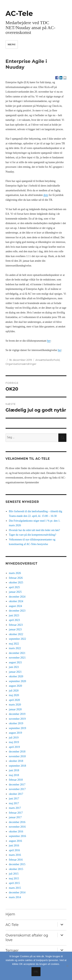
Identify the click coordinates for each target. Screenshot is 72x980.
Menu (12, 44)
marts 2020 (15, 705)
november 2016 (17, 827)
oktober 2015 (16, 869)
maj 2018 (14, 775)
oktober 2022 (16, 634)
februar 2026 (16, 578)
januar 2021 (15, 672)
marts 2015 (15, 888)
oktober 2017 (16, 794)
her (49, 341)
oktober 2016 (16, 832)
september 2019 (17, 728)
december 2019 (17, 714)
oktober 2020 (16, 676)
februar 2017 (16, 813)
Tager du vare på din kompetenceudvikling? (32, 535)
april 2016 (14, 850)
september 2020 (17, 681)
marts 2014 (15, 897)
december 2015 (17, 864)
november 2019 (17, 719)
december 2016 (17, 822)
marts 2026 (15, 573)
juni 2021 (14, 667)
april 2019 (14, 747)
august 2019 (15, 733)
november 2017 (17, 789)
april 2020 (14, 700)
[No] (67, 966)
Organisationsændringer (21, 364)
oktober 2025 (16, 582)
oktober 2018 (16, 761)
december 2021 (17, 653)
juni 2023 (14, 615)
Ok (36, 972)
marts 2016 (15, 855)
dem (46, 195)
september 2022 (17, 639)
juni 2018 (14, 770)
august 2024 (15, 606)
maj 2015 (14, 878)
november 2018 (17, 756)
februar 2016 (16, 860)
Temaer (12, 950)
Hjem (10, 914)
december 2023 (17, 611)
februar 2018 (16, 780)
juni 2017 (14, 799)
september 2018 (17, 766)
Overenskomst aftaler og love (27, 938)
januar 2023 (15, 629)
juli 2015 (14, 874)
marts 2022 (15, 648)
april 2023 (14, 620)
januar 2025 (15, 592)
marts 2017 (15, 808)
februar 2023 (16, 625)
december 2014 (17, 892)
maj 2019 (14, 742)
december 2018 (17, 752)
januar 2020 (15, 709)
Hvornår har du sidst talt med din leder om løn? (34, 530)
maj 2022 (14, 644)
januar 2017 (15, 817)
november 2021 (17, 658)
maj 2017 (14, 803)
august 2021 (15, 662)
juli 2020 (14, 691)
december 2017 (17, 785)
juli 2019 (14, 738)
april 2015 (14, 883)
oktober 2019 (16, 723)
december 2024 (17, 597)
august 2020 (15, 686)
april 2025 (14, 587)
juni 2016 (14, 846)
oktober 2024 (16, 601)
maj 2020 (14, 695)
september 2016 (17, 836)
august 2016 (15, 841)
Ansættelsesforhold (47, 360)
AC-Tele (19, 13)
